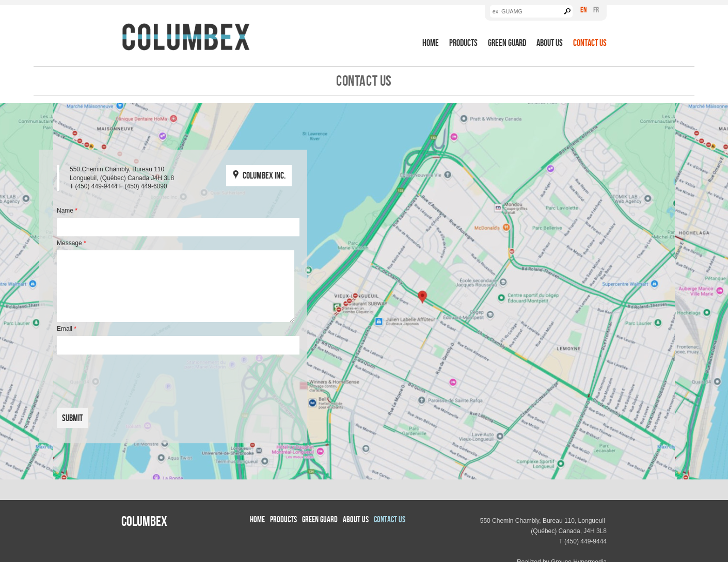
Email (67, 329)
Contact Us (590, 43)
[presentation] (133, 377)
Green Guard (507, 43)
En (583, 10)
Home (431, 43)
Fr (596, 10)
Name (67, 211)
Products (463, 43)
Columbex (144, 521)
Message (72, 243)
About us (550, 43)
